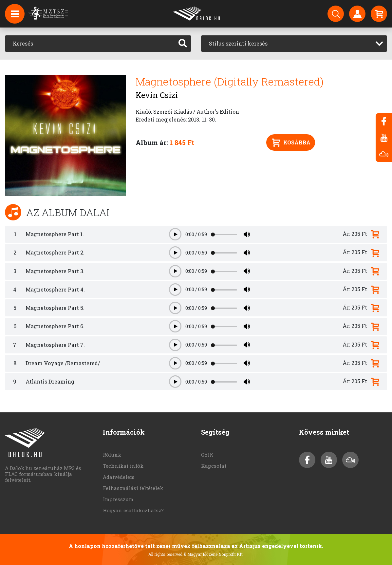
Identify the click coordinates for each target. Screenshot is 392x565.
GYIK (207, 455)
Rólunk (112, 455)
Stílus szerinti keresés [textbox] (238, 43)
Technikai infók (123, 466)
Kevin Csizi (157, 95)
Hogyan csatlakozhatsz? (133, 510)
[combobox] (294, 44)
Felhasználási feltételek (133, 488)
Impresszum (118, 499)
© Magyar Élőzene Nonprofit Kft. (214, 554)
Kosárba (291, 143)
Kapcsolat (214, 466)
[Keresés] (90, 44)
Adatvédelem (119, 477)
